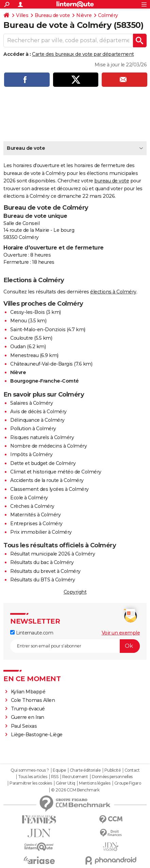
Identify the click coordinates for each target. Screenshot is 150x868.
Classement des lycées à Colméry (49, 489)
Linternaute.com (32, 633)
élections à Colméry (113, 292)
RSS (55, 777)
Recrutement (75, 777)
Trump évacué (28, 709)
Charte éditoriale (85, 770)
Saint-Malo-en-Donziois (38, 329)
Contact (132, 770)
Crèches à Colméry (32, 506)
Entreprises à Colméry (36, 524)
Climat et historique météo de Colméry (56, 472)
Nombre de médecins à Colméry (48, 446)
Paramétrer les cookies (31, 783)
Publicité (113, 770)
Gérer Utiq (65, 783)
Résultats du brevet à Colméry (45, 571)
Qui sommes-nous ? (30, 770)
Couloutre (22, 338)
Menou (19, 321)
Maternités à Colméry (35, 515)
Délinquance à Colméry (37, 420)
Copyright (75, 592)
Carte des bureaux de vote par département (83, 54)
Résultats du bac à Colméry (42, 562)
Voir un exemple (121, 633)
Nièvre (84, 15)
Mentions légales (95, 783)
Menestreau (24, 355)
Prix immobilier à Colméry (41, 532)
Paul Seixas (24, 726)
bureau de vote (112, 181)
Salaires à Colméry (31, 403)
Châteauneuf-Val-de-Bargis (41, 364)
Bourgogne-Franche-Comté (45, 381)
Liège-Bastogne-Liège (37, 735)
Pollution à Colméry (33, 429)
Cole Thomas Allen (33, 700)
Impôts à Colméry (31, 454)
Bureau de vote (52, 15)
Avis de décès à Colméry (38, 412)
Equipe (59, 770)
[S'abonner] (75, 646)
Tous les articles (33, 777)
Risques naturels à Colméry (42, 437)
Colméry (108, 15)
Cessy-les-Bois (27, 312)
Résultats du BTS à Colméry (43, 580)
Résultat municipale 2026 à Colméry (53, 554)
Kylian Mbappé (29, 692)
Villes (22, 15)
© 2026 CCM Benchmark (75, 790)
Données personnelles (112, 777)
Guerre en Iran (28, 717)
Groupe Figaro (128, 783)
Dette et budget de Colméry (43, 463)
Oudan (18, 347)
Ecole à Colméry (29, 498)
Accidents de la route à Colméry (47, 480)
